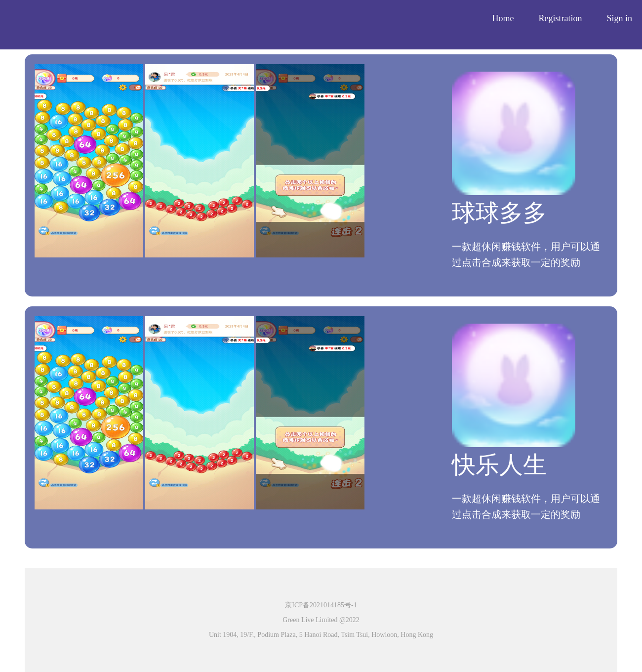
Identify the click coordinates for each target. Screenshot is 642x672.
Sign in (619, 18)
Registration (560, 18)
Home (503, 18)
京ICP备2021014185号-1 (321, 605)
